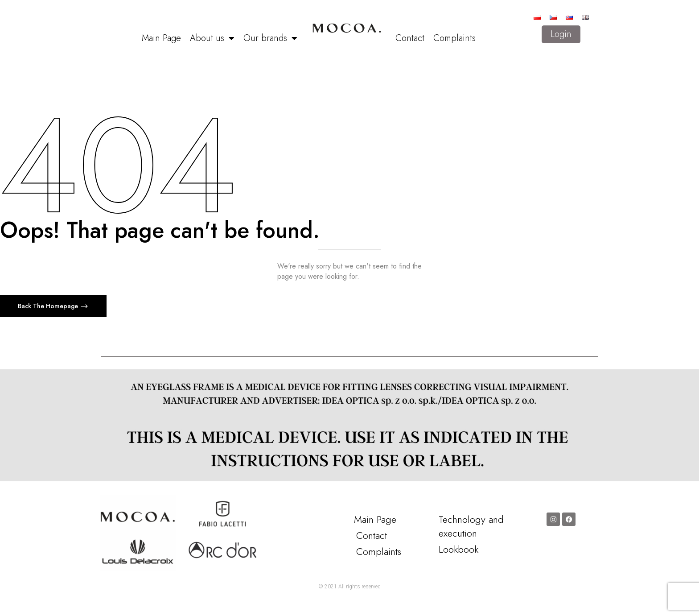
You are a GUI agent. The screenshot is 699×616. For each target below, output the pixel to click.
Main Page (161, 38)
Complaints (454, 38)
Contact (410, 38)
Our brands (270, 38)
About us (212, 38)
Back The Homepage (49, 306)
